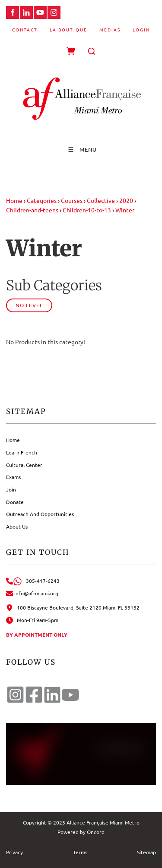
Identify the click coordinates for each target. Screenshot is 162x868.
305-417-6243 (33, 581)
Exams (13, 477)
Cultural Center (24, 465)
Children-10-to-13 (87, 210)
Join (11, 489)
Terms (80, 852)
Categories (42, 200)
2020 (126, 200)
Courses (72, 200)
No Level (29, 305)
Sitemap (146, 852)
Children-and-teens (32, 210)
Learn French (22, 452)
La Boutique (68, 30)
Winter (125, 210)
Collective (101, 200)
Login (141, 30)
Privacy (14, 852)
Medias (110, 30)
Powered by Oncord (81, 832)
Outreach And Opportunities (40, 514)
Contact (25, 30)
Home (14, 200)
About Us (17, 526)
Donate (15, 502)
